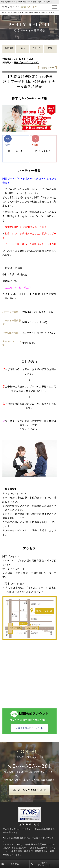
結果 (50, 48)
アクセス (36, 48)
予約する (15, 864)
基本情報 (9, 48)
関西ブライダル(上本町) (26, 63)
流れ (23, 48)
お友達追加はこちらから (28, 728)
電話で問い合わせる (44, 864)
